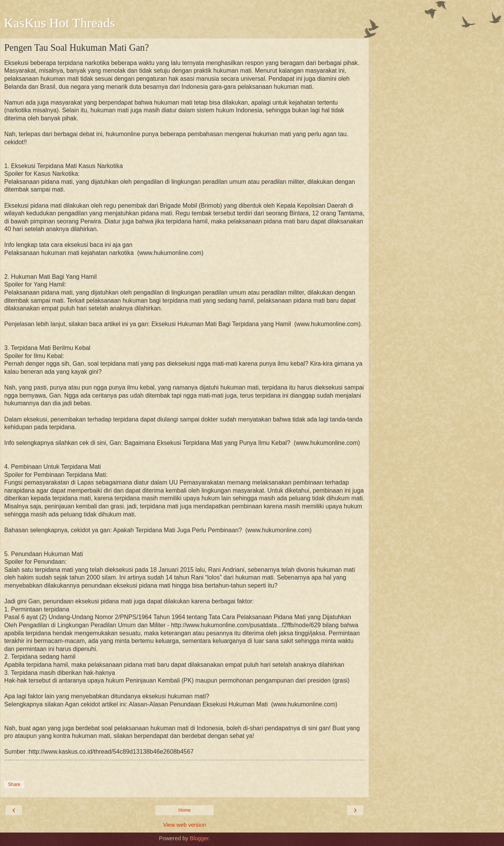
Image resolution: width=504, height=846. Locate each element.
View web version (185, 825)
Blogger (199, 838)
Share (14, 784)
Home (185, 810)
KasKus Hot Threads (59, 23)
